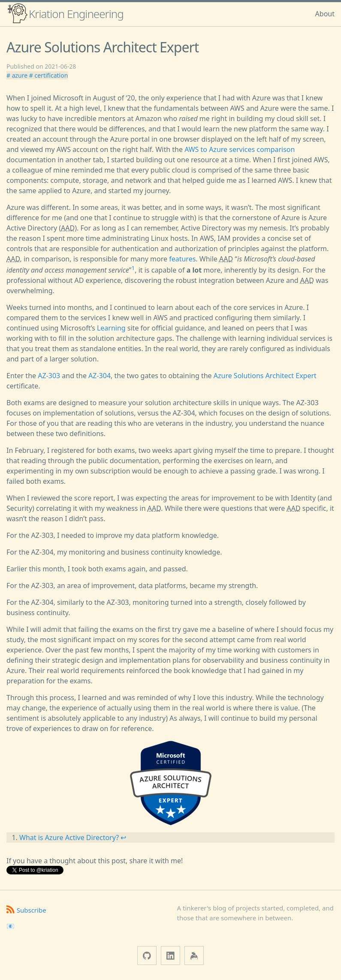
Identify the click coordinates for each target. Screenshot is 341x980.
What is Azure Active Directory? (69, 837)
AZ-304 (100, 376)
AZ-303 (49, 376)
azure (20, 75)
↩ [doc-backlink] (123, 837)
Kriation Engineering (65, 13)
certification (51, 75)
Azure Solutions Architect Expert (265, 376)
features (182, 259)
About (325, 14)
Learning (111, 328)
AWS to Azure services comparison (240, 149)
